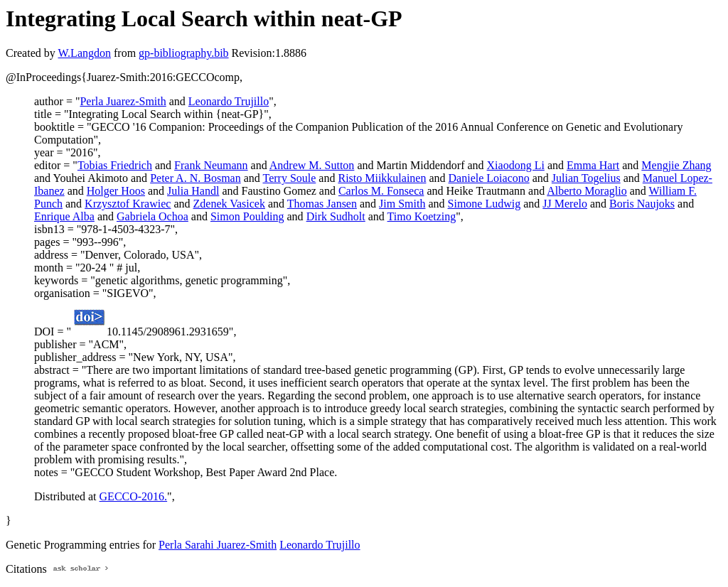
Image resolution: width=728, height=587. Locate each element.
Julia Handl (193, 191)
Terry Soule (289, 178)
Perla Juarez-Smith (123, 101)
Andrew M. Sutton (312, 165)
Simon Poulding (247, 216)
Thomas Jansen (322, 204)
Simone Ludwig (485, 204)
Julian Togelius (586, 178)
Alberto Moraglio (587, 191)
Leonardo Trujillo (229, 101)
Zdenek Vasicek (229, 204)
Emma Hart (593, 165)
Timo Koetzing (422, 216)
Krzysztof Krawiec (128, 204)
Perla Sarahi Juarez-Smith (218, 545)
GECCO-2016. (134, 496)
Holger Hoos (116, 191)
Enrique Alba (64, 216)
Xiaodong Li (516, 165)
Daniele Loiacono (489, 178)
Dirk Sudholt (336, 216)
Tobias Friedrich (115, 165)
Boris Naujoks (642, 204)
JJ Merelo (565, 204)
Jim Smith (402, 204)
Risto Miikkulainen (382, 178)
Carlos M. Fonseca (381, 191)
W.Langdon (84, 53)
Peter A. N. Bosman (196, 178)
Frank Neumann (211, 165)
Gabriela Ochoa (152, 216)
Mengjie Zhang (676, 165)
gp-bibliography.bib (184, 53)
